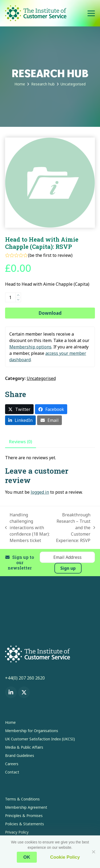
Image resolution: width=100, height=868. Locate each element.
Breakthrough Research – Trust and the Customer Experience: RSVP (75, 528)
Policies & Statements (25, 824)
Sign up (68, 568)
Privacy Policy (17, 832)
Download (50, 313)
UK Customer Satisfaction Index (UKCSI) (40, 739)
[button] (91, 13)
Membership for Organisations (32, 731)
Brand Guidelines (20, 755)
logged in (40, 492)
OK (27, 857)
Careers (12, 764)
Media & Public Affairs (24, 747)
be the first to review (50, 255)
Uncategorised (41, 378)
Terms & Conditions (22, 799)
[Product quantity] (10, 297)
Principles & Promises (24, 816)
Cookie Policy (65, 857)
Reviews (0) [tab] (21, 442)
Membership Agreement (26, 807)
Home (10, 722)
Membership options (30, 347)
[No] (93, 852)
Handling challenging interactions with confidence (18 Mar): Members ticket (27, 528)
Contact (12, 772)
